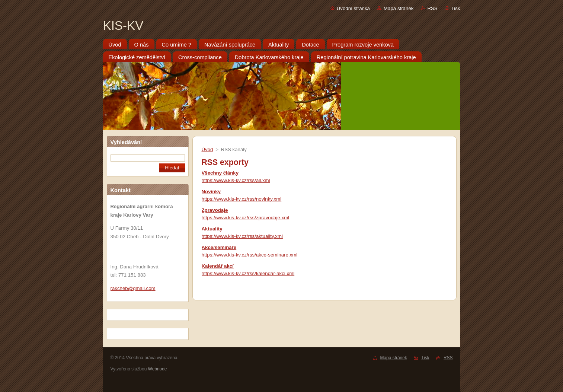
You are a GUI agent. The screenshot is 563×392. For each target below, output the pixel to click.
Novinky (211, 192)
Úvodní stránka (353, 8)
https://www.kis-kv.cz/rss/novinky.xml (242, 199)
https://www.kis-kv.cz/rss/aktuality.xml (242, 236)
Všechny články (220, 173)
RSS (432, 8)
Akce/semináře (219, 247)
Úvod (207, 149)
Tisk (456, 8)
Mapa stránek (399, 8)
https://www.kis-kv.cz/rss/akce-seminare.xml (250, 255)
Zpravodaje (215, 210)
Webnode (158, 369)
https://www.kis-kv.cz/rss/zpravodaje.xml (246, 218)
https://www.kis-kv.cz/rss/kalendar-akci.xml (248, 273)
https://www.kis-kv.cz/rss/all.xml (236, 180)
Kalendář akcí (218, 266)
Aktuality (212, 229)
